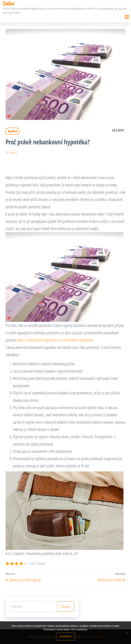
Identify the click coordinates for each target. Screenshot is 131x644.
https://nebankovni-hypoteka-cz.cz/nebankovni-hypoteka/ (55, 340)
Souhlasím (65, 636)
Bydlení (13, 131)
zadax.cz (14, 153)
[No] (126, 633)
